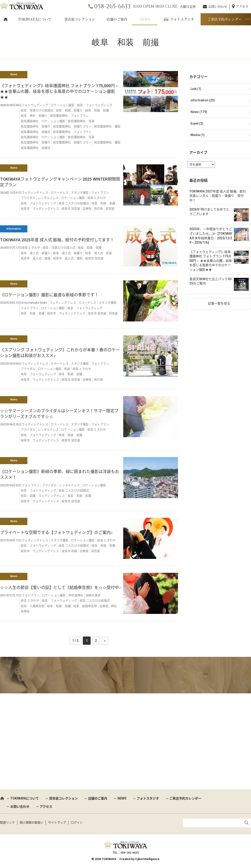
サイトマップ (57, 822)
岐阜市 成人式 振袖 (36, 258)
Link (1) (196, 89)
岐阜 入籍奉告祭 (33, 606)
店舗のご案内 (117, 19)
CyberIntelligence (147, 859)
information (14, 229)
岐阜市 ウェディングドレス (40, 209)
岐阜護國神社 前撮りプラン (72, 142)
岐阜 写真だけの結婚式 (37, 110)
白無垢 (87, 209)
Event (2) (197, 124)
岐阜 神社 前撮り (34, 116)
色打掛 (98, 209)
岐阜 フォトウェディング (95, 105)
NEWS (145, 19)
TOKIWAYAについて (35, 19)
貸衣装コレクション (80, 19)
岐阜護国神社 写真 (81, 121)
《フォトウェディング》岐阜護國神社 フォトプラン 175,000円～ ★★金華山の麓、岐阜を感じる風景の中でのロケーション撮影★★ (59, 91)
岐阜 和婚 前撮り (69, 110)
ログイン (77, 822)
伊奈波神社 (76, 595)
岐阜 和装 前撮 (97, 110)
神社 (114, 606)
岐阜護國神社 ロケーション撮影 (43, 137)
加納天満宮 (93, 595)
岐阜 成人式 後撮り (68, 253)
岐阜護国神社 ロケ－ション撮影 (43, 121)
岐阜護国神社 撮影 (107, 126)
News (14, 74)
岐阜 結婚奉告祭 (85, 606)
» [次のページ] (105, 641)
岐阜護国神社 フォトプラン (69, 116)
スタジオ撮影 (80, 193)
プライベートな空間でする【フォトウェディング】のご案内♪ (56, 533)
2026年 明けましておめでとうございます (209, 212)
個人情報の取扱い (31, 822)
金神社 (25, 611)
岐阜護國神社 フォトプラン (72, 132)
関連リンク (7, 822)
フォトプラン (100, 193)
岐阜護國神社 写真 (81, 137)
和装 (67, 369)
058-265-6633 (112, 7)
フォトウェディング (35, 105)
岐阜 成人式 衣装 (98, 253)
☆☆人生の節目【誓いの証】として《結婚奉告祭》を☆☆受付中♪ (60, 588)
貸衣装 (110, 209)
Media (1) (198, 135)
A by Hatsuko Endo (34, 303)
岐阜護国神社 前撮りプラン (72, 126)
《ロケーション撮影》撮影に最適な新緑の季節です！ (49, 295)
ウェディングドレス (35, 193)
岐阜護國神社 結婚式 (36, 148)
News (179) (199, 112)
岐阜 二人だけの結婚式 (74, 203)
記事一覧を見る (219, 303)
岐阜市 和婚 (69, 551)
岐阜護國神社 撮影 (107, 142)
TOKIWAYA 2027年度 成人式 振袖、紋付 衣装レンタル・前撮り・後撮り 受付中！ (219, 196)
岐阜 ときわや (97, 198)
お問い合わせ (218, 7)
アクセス (242, 6)
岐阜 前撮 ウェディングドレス (43, 496)
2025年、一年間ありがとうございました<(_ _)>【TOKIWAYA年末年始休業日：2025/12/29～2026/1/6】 (211, 236)
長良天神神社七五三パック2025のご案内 (210, 281)
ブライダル (28, 198)
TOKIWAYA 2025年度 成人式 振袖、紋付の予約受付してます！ (57, 240)
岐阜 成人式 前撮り (36, 253)
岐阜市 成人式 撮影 (68, 258)
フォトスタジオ (182, 19)
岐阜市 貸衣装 (71, 209)
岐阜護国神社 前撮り (36, 126)
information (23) (203, 100)
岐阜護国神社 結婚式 (36, 132)
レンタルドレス (48, 198)
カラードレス (60, 193)
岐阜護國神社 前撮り (36, 142)
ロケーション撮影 (63, 105)
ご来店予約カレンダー (225, 19)
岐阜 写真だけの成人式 (59, 248)
